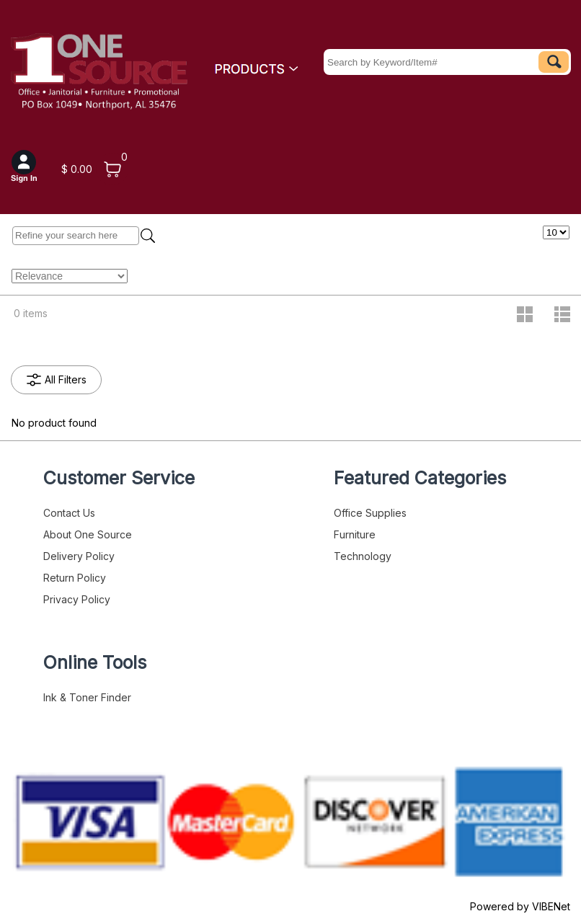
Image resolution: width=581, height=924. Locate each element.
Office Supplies (370, 513)
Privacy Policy (77, 599)
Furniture (355, 534)
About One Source (88, 534)
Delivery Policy (79, 556)
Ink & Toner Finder (87, 697)
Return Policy (75, 578)
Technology (363, 556)
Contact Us (69, 513)
